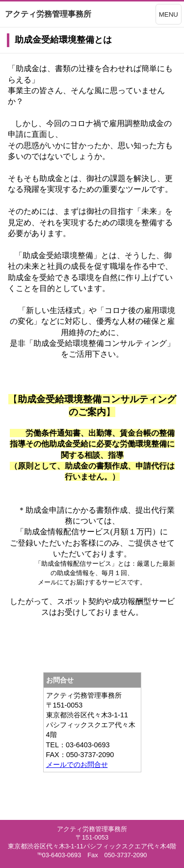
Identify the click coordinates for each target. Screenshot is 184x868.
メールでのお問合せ (77, 764)
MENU (169, 14)
